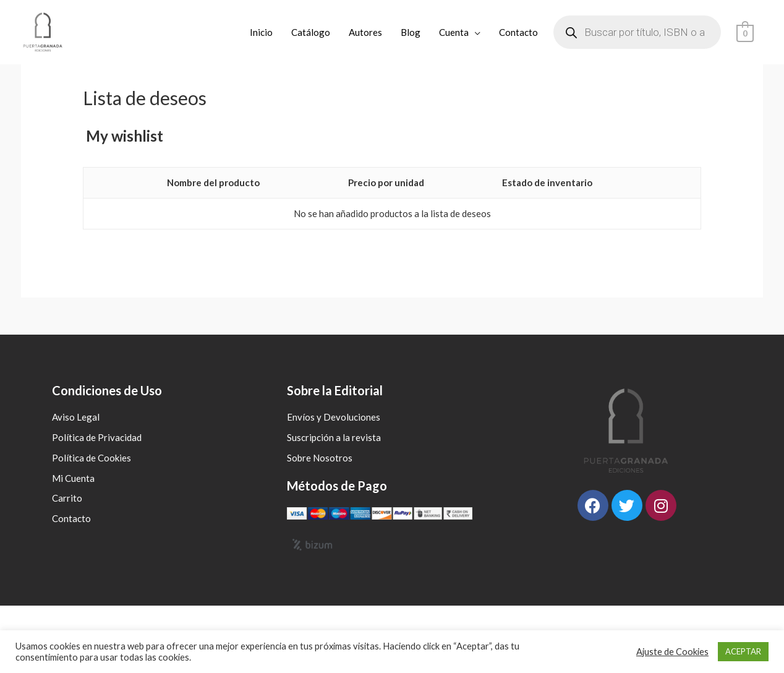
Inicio (262, 32)
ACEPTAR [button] (743, 651)
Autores (366, 32)
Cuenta (454, 32)
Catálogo (311, 32)
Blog (411, 32)
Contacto (519, 32)
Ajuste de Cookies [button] (672, 652)
